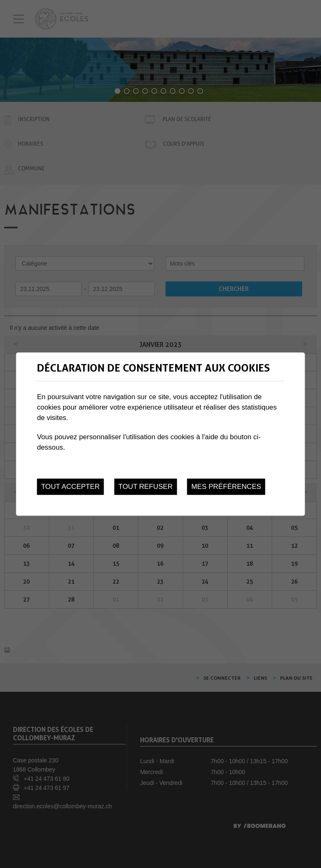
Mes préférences (226, 487)
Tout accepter (70, 487)
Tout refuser (145, 487)
